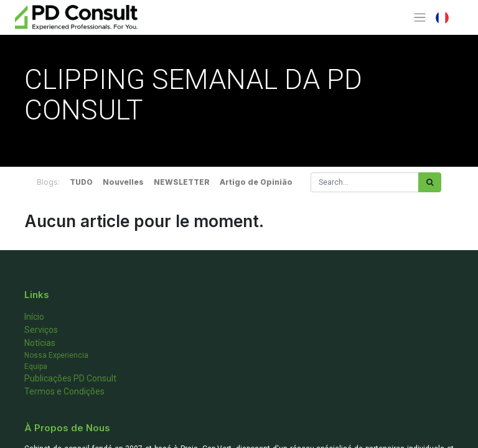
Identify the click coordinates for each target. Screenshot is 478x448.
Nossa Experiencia (56, 355)
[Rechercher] (430, 182)
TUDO (81, 182)
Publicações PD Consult (70, 378)
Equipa (36, 366)
